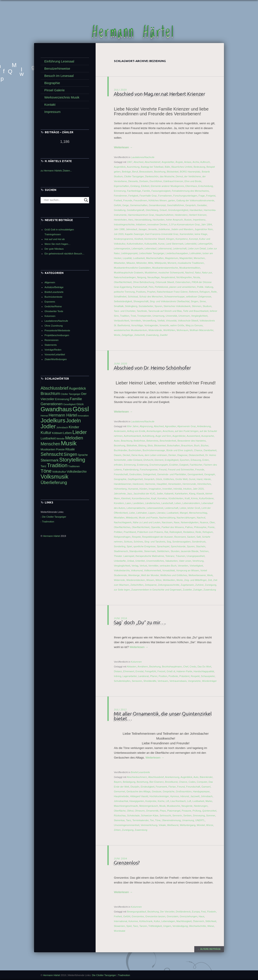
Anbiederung (204, 427)
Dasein (118, 455)
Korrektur (162, 499)
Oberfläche (120, 811)
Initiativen (141, 225)
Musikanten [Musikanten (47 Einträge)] (48, 449)
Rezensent (180, 537)
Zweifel (164, 335)
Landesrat (144, 676)
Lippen (152, 513)
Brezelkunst (171, 782)
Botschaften (174, 446)
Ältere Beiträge (209, 949)
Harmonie (150, 484)
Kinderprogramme (124, 239)
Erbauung (196, 460)
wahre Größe (177, 326)
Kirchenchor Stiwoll (155, 239)
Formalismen (165, 196)
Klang (192, 494)
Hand (200, 479)
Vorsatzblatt (169, 571)
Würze (210, 825)
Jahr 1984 (207, 225)
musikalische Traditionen (191, 263)
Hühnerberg (120, 489)
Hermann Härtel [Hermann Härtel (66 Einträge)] (63, 415)
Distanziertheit (196, 455)
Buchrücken (135, 451)
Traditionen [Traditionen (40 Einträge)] (74, 466)
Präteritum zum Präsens (150, 532)
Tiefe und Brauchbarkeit (196, 311)
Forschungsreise (149, 470)
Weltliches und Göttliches (174, 576)
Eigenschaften (122, 186)
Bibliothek (132, 446)
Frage (202, 196)
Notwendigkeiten (190, 523)
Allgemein (50, 282)
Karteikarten (181, 494)
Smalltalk (119, 306)
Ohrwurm (140, 811)
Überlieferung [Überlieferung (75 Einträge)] (54, 482)
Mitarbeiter (120, 263)
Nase (177, 523)
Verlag (135, 566)
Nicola (197, 278)
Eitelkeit (145, 186)
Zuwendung (152, 335)
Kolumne (133, 921)
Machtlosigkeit (184, 921)
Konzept (193, 239)
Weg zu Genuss (194, 326)
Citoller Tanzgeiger (134, 177)
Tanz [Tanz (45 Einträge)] (43, 466)
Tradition (125, 316)
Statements (51, 345)
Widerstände (155, 330)
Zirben (117, 830)
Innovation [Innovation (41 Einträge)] (83, 416)
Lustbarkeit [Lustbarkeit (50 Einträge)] (48, 438)
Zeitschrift (139, 335)
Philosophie (200, 527)
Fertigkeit (133, 196)
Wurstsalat (120, 931)
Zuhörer (200, 585)
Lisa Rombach (178, 801)
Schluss (128, 542)
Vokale (162, 825)
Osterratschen (183, 282)
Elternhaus (191, 186)
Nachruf (190, 273)
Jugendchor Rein (204, 230)
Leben (178, 503)
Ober (212, 523)
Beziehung (160, 172)
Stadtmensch (121, 551)
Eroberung (143, 465)
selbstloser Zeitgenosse (199, 297)
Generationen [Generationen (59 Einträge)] (52, 404)
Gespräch (191, 206)
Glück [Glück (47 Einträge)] (80, 404)
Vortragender (151, 326)
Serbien (187, 816)
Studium (207, 306)
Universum (184, 316)
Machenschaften (155, 258)
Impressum (52, 112)
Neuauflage (154, 278)
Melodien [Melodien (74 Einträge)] (74, 438)
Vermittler (153, 566)
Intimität (178, 489)
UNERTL (200, 821)
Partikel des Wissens (173, 527)
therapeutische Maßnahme (150, 556)
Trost (133, 316)
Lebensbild (191, 244)
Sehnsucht (165, 816)
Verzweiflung (149, 321)
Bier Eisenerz (157, 782)
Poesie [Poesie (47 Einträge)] (60, 449)
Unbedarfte (120, 561)
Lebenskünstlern (191, 503)
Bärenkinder (206, 777)
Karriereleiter (186, 234)
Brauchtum (187, 446)
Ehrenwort (129, 672)
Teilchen (204, 551)
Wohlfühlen (169, 330)
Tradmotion (124, 975)
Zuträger (198, 590)
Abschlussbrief (156, 777)
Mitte (151, 263)
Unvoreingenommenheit (127, 825)
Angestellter (168, 162)
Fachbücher (196, 465)
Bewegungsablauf (137, 912)
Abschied (138, 162)
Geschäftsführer (175, 206)
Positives (141, 292)
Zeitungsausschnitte (169, 585)
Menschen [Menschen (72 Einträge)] (50, 444)
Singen (194, 302)
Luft (189, 801)
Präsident (184, 676)
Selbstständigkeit (123, 302)
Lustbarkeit (139, 258)
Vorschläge (137, 326)
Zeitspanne (151, 585)
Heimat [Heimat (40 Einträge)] (44, 416)
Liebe (132, 513)
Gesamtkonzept (157, 206)
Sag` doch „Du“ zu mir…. (141, 623)
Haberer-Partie (184, 672)
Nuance (204, 523)
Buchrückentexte (53, 297)
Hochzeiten (159, 220)
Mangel (184, 513)
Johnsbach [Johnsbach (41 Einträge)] (62, 427)
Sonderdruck (199, 542)
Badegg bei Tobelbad (152, 167)
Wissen (150, 580)
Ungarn (167, 926)
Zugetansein (187, 585)
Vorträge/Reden (53, 350)
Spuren (158, 306)
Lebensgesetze (122, 249)
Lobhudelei (195, 254)
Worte (117, 335)
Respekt (136, 537)
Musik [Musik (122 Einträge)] (69, 443)
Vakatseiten (171, 561)
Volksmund (137, 571)
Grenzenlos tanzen (155, 917)
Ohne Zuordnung (54, 326)
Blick (150, 446)
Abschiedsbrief (153, 162)
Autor (117, 441)
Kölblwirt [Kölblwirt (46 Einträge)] (57, 433)
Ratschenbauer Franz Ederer (172, 292)
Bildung (142, 446)
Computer (202, 782)
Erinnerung (120, 191)
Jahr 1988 (119, 230)
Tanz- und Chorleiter (125, 311)
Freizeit (161, 672)
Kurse (161, 244)
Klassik (200, 494)
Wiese (211, 926)
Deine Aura (137, 455)
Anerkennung (172, 777)
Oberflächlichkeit (123, 282)
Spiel (129, 547)
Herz (131, 220)
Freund (163, 470)
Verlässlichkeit (122, 321)
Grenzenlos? (127, 863)
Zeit (210, 580)
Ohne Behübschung (144, 282)
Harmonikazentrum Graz (141, 215)
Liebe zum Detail (197, 249)
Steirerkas (119, 821)
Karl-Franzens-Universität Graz (162, 234)
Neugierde (187, 806)
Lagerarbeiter (130, 676)
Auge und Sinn (163, 436)
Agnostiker (171, 427)
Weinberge (134, 576)
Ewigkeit (184, 465)
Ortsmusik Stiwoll (165, 282)
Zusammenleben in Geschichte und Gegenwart (157, 590)
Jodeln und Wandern (182, 230)
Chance (198, 451)
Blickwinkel (173, 172)
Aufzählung (148, 436)
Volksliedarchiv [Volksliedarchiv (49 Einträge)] (77, 472)
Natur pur (207, 273)
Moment (172, 263)
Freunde (128, 201)
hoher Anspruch (175, 220)
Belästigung (129, 782)
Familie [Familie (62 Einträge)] (76, 399)
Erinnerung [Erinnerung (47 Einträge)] (62, 399)
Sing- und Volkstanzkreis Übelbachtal (170, 302)
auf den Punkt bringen (187, 431)
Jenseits (153, 230)
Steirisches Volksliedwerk (177, 306)
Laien (128, 503)
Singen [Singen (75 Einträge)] (70, 454)
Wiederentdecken (136, 580)
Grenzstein (173, 917)
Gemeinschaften (139, 206)
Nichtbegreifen (184, 278)
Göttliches (169, 479)
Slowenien (120, 926)
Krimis (195, 499)
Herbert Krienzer (198, 215)
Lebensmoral (165, 249)
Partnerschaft (140, 287)
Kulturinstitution (135, 244)
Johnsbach (207, 797)
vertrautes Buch (168, 566)
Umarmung (158, 316)
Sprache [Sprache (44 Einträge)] (83, 455)
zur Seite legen (122, 590)
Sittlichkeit (211, 921)
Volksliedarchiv (122, 571)
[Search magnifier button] (86, 200)
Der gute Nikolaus (54, 249)
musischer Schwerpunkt (171, 273)
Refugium (205, 292)
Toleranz (170, 556)
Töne (158, 821)
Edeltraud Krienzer (173, 181)
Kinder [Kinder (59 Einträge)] (74, 427)
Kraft (187, 499)
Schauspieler (208, 676)
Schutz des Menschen (151, 297)
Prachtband (130, 532)
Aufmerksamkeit (132, 436)
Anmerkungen (154, 431)
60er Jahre (133, 427)
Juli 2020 (119, 234)
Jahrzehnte (120, 494)
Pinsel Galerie (54, 90)
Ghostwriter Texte (54, 311)
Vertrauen (163, 681)
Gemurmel (120, 792)
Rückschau (120, 816)
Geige (126, 206)
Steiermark (150, 551)
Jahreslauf (132, 230)
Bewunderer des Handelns (192, 441)
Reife (214, 292)
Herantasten (175, 484)
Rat (166, 532)
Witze (159, 580)
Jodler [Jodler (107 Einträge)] (48, 426)
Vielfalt (161, 321)
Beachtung (127, 441)
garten (172, 201)
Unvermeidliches (155, 561)
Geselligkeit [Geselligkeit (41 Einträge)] (70, 404)
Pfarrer (154, 676)
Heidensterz (181, 215)
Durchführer (156, 181)
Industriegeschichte (124, 225)
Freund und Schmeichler (181, 470)
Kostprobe (151, 801)
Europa (196, 912)
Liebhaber (142, 513)
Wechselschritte (198, 926)
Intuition (187, 489)
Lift (168, 801)
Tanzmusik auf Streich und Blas (165, 311)
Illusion (188, 220)
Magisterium (172, 258)
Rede (198, 532)
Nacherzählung (167, 518)
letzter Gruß (194, 508)
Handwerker (196, 210)
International (121, 921)
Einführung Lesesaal (59, 61)
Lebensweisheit (155, 508)
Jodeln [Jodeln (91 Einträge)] (73, 421)
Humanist (133, 489)
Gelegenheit (149, 475)
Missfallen (119, 518)
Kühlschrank (146, 921)
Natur (198, 273)
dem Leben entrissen (156, 455)
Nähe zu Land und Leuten (147, 523)
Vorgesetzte (194, 681)
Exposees (50, 302)
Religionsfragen (122, 537)
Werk (210, 576)
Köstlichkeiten (176, 499)
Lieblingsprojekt (129, 254)
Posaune (187, 811)
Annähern (143, 667)
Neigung (142, 278)
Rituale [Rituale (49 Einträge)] (70, 449)
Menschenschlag (198, 513)
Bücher (205, 446)
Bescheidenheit (168, 441)
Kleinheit (126, 499)
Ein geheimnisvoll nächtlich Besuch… (64, 254)
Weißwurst (173, 825)
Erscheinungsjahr (159, 465)
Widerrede (120, 580)
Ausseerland (193, 436)
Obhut (130, 811)
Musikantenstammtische (165, 268)
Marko (209, 801)
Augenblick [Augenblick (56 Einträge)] (77, 388)
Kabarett (169, 494)
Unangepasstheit (196, 556)
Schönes (138, 542)
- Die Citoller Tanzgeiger (53, 517)
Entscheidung (206, 186)
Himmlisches (204, 484)
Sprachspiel (163, 547)
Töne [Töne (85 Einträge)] (46, 471)
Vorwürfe (164, 326)
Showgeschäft (141, 302)
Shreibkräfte (150, 681)
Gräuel (163, 210)
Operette (156, 527)
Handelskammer (123, 484)
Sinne (203, 302)
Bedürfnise (140, 441)
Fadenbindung (131, 470)
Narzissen (167, 523)
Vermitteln (136, 321)
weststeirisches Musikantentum (131, 330)
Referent (194, 292)
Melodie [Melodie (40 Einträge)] (60, 439)
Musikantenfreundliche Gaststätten (132, 268)
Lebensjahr (138, 249)
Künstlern (119, 503)
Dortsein (144, 181)
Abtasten (132, 667)
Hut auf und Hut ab (55, 239)
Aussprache (208, 436)
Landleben (138, 503)
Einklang (135, 186)
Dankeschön (152, 177)
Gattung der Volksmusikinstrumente (195, 201)
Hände (207, 479)
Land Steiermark (175, 244)
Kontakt (50, 105)
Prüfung (197, 811)
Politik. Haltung (205, 287)
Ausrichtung (133, 167)
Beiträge (126, 172)
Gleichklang (152, 210)
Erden (206, 460)
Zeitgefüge (127, 335)
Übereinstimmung (171, 821)
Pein (151, 287)
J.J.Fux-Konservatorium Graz (184, 225)
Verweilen (183, 566)
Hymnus (175, 797)
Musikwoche (174, 806)
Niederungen (201, 806)
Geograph (210, 475)
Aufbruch (205, 162)
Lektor (183, 508)
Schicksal (133, 297)
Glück (159, 479)
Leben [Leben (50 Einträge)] (67, 433)
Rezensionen (52, 340)
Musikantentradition (190, 268)
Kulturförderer (206, 499)
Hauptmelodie (121, 797)
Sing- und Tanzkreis (155, 542)
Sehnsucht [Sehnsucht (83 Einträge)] (52, 454)
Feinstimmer (120, 196)
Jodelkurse (164, 230)
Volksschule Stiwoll (188, 321)
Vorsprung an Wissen (188, 571)
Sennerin (177, 816)
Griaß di (171, 672)
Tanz (128, 821)
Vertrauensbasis (178, 681)
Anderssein (120, 431)
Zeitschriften (137, 585)
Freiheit (118, 201)
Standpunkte (136, 551)
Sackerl (191, 537)
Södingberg (131, 306)
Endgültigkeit (172, 460)
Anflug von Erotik (136, 431)
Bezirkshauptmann (172, 667)
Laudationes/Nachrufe (143, 157)
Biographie (52, 83)
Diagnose (182, 455)
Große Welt (181, 479)
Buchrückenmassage (154, 451)
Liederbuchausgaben (177, 254)
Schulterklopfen (122, 681)
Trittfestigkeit (155, 926)
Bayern (118, 782)
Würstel (201, 825)
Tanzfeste (142, 311)
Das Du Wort (204, 667)
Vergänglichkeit (199, 316)
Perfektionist (161, 287)
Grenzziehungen (189, 917)
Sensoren (137, 681)
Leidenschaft (180, 249)
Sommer (211, 816)
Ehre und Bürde (193, 181)
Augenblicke (179, 436)
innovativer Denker (157, 225)
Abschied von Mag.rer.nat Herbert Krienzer (160, 94)
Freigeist (211, 196)
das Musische (167, 177)
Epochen (185, 460)
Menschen (199, 258)
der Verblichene (193, 177)
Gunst (192, 479)
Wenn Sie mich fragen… (58, 244)
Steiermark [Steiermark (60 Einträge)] (50, 460)
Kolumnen (136, 662)
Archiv (196, 162)
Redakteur (189, 532)
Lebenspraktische (136, 508)
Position (163, 676)
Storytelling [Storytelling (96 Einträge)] (72, 460)
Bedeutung (199, 167)
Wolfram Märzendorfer (202, 330)
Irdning (118, 676)
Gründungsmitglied (178, 210)
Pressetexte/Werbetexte (57, 330)
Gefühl (117, 206)
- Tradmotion (47, 522)
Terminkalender (141, 821)
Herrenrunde (189, 484)
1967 (130, 162)
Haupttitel (162, 484)
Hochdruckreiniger (159, 797)
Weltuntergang (188, 825)
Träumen (181, 556)
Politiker (118, 532)
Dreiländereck (183, 912)
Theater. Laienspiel (124, 556)
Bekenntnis (152, 441)
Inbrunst (185, 797)
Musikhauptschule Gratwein (129, 273)
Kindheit (139, 239)
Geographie (120, 479)
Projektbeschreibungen (57, 335)
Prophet (151, 292)
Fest (203, 912)
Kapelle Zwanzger (134, 234)
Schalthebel (120, 297)
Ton (152, 821)
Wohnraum (182, 330)
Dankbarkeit (210, 451)
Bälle (167, 167)
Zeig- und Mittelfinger (195, 580)
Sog (169, 542)
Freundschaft (121, 475)
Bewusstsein (146, 172)
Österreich (199, 921)
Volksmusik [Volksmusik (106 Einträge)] (54, 477)
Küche (161, 801)
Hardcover (138, 484)
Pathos (189, 527)
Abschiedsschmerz (137, 777)
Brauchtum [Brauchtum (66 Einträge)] (50, 393)
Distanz (118, 672)
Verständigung (180, 926)
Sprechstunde (178, 547)
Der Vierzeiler (167, 912)
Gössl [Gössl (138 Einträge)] (81, 409)
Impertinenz (199, 220)
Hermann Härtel (133, 32)
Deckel (126, 455)
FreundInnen (140, 201)
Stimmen (197, 306)
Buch (197, 446)
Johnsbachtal (121, 801)
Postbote (173, 676)
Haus (201, 917)
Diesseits (133, 181)
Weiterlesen (123, 148)
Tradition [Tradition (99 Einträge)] (57, 465)
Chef (186, 667)
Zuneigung (211, 585)
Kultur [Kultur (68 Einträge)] (46, 433)
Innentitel (167, 489)
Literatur (161, 513)
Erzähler (174, 465)
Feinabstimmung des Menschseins (190, 191)
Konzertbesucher (141, 499)
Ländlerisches (153, 503)
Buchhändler (121, 451)
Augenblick (120, 167)
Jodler (160, 494)
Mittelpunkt (161, 263)
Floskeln (212, 912)
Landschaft (167, 503)
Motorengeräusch (149, 806)
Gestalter (202, 206)
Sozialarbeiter (146, 306)
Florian (172, 787)
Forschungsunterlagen (185, 196)
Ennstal (140, 672)
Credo (193, 667)
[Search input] (63, 200)
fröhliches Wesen (158, 201)
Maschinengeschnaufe (126, 806)
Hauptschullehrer (164, 215)
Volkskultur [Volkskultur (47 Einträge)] (59, 472)
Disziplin (135, 787)
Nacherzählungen (186, 518)
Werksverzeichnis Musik (62, 97)
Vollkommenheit (153, 571)
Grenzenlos (138, 917)
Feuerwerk (162, 787)
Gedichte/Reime (53, 306)
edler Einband (135, 460)
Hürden (143, 489)
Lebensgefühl (205, 244)
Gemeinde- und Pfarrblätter (172, 475)
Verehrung (198, 561)
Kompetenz (182, 239)
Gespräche (169, 792)
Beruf (135, 172)
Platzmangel (174, 811)
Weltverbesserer (197, 576)
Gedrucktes (135, 475)
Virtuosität (171, 321)
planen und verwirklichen (183, 287)
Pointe (211, 527)
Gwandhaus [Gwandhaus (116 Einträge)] (56, 409)
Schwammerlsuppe (175, 297)
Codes (192, 782)
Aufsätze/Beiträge (54, 287)
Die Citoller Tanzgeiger (104, 975)
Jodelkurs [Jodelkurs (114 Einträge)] (53, 420)
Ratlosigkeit (176, 532)
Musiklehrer (151, 273)
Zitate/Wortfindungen (56, 359)
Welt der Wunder (150, 576)
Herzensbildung (143, 220)
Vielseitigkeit (196, 566)
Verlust (143, 566)
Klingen (170, 239)
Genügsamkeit (195, 475)
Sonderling (120, 547)
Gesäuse (157, 792)
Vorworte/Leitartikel (55, 354)
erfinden (118, 465)
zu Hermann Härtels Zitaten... (56, 171)
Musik (163, 806)
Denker (172, 455)
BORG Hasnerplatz (190, 172)
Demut (179, 177)
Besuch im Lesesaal (59, 76)
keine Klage (201, 234)
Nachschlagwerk (123, 523)
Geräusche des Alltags (138, 792)
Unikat (131, 561)
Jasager (143, 230)
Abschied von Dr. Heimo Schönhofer (153, 368)
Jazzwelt (195, 797)
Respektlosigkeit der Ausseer (157, 537)
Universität (171, 316)
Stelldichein (163, 551)
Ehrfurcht (149, 460)
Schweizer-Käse (150, 816)
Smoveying (199, 816)
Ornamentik (152, 811)
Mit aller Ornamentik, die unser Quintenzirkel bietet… (163, 716)
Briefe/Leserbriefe (140, 773)
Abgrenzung (146, 427)
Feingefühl (150, 672)
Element (159, 460)
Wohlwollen (169, 580)
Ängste (179, 162)
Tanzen (143, 926)
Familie (146, 191)
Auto (196, 777)
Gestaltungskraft (136, 210)
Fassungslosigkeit (161, 191)
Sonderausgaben (182, 542)
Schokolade (134, 816)
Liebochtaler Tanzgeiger (152, 254)
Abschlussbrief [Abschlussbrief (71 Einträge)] (54, 388)
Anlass (188, 162)
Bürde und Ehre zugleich (179, 451)
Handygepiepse (201, 792)
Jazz (130, 494)
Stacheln (201, 547)
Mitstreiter (142, 263)
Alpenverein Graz (187, 427)
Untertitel (140, 561)
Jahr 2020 (198, 489)
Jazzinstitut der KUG (144, 494)
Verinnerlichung (149, 825)
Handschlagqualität (204, 672)
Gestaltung (120, 210)
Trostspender (144, 316)
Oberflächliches (122, 527)
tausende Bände (190, 551)
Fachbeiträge (134, 191)
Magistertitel (186, 258)
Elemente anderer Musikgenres (168, 186)
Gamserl (206, 787)
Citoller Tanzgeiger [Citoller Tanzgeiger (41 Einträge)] (71, 394)
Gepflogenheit (135, 479)
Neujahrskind (168, 278)
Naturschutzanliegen (125, 278)
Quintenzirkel (209, 811)
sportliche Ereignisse (144, 547)
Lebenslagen (168, 921)
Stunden (175, 551)
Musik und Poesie (148, 518)
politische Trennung (124, 292)
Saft (199, 537)
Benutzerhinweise (57, 68)
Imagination (155, 489)
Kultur (157, 921)
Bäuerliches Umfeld (182, 167)
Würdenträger (209, 681)
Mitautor (131, 263)
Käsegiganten (137, 801)
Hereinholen (120, 220)
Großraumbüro (184, 792)
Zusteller (187, 590)
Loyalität (127, 258)
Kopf (154, 499)
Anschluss (168, 431)
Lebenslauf (151, 249)
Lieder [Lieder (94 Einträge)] (80, 432)
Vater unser (185, 561)
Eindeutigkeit (148, 787)
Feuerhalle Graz (148, 196)
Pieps (163, 811)
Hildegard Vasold (139, 797)
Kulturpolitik (151, 244)
